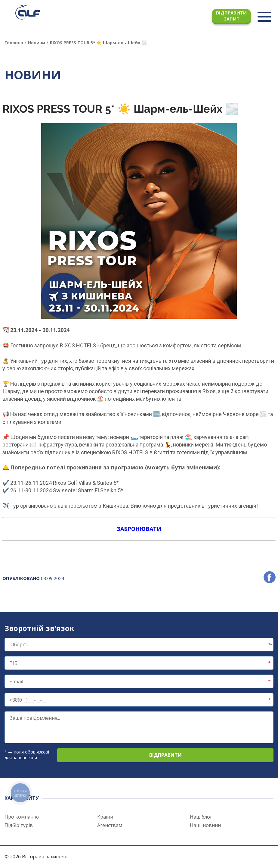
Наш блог (201, 817)
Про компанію (22, 817)
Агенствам (110, 825)
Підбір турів (19, 825)
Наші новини (205, 825)
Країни (105, 817)
